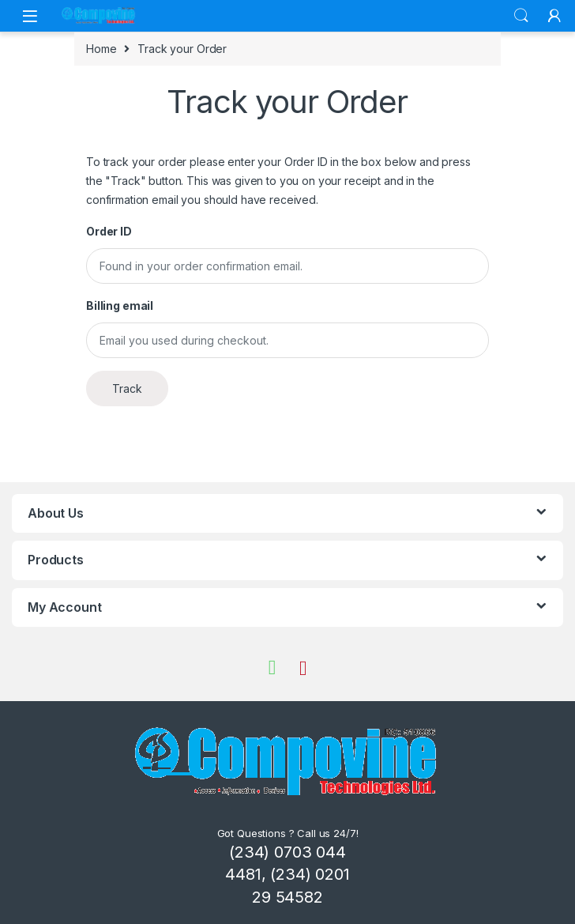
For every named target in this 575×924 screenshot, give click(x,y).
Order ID (109, 231)
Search (521, 16)
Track (127, 388)
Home (101, 49)
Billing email (120, 305)
